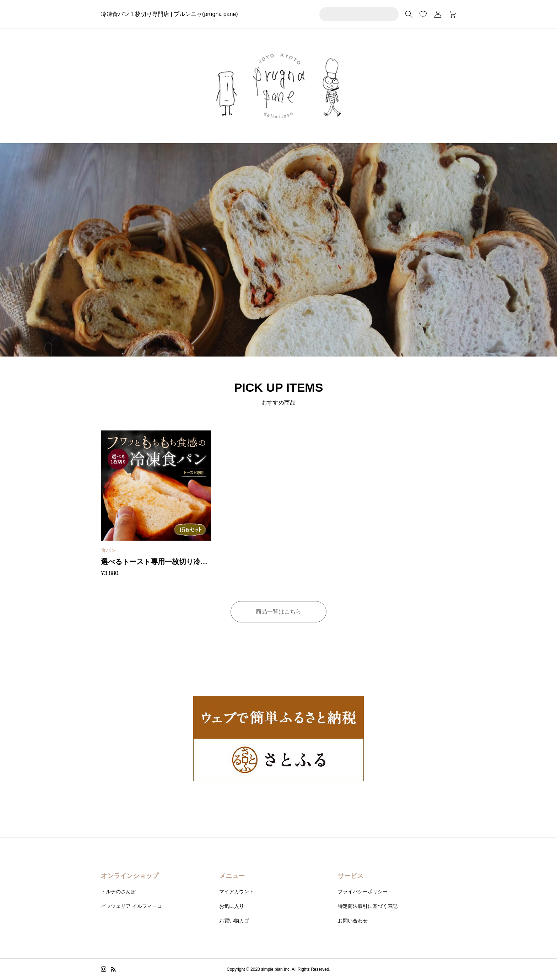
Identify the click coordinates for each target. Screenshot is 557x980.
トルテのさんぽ (118, 891)
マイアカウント (237, 891)
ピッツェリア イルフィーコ (131, 906)
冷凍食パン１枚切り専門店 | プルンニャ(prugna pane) (169, 14)
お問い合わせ (353, 921)
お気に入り (232, 906)
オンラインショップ (130, 876)
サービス (351, 876)
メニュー (232, 876)
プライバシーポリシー (363, 891)
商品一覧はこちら (278, 612)
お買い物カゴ (234, 921)
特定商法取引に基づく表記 (368, 906)
